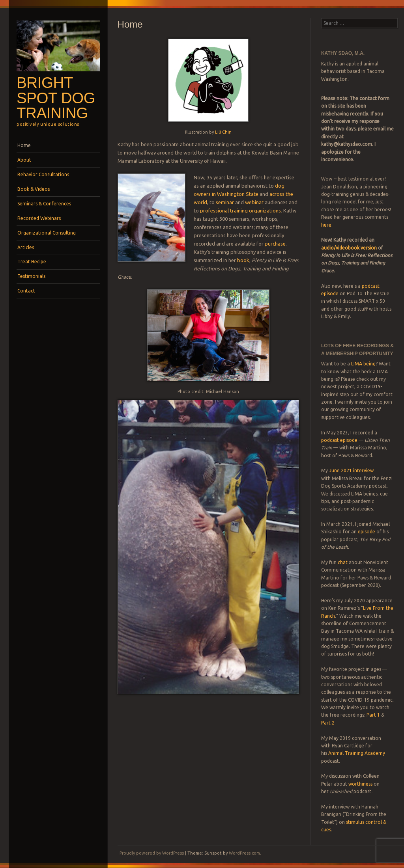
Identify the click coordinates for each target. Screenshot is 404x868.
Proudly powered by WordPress (152, 853)
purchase (275, 244)
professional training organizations (240, 210)
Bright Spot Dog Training (56, 98)
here (326, 225)
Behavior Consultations (43, 174)
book (243, 260)
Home (24, 145)
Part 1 (373, 715)
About (24, 160)
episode (367, 532)
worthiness (360, 784)
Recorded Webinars (39, 218)
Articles (26, 247)
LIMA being (363, 364)
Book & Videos (34, 189)
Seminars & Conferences (44, 204)
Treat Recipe (32, 262)
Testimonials (31, 276)
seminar (225, 202)
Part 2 (328, 723)
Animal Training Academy (357, 753)
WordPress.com (244, 853)
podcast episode (339, 440)
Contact (26, 291)
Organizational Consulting (47, 233)
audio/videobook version (350, 248)
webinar (254, 202)
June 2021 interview (351, 470)
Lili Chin (223, 132)
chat (343, 562)
